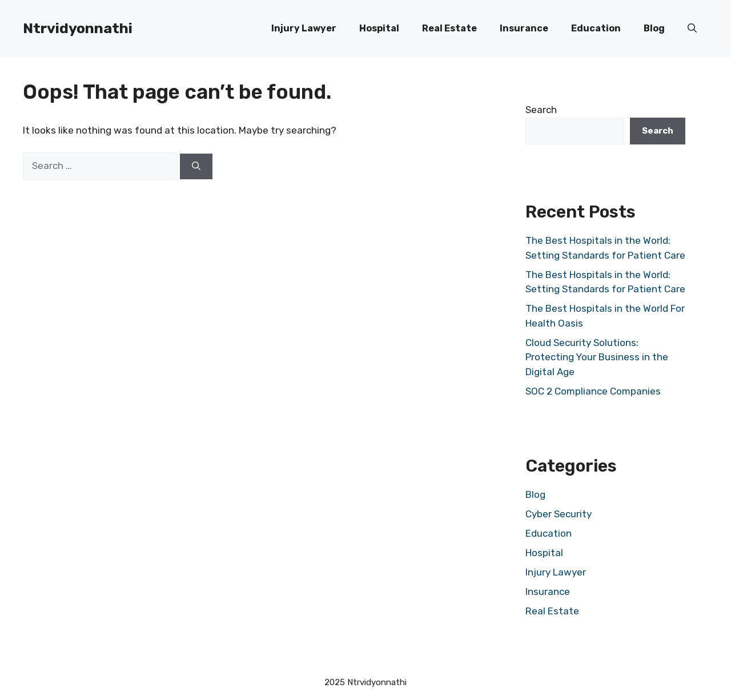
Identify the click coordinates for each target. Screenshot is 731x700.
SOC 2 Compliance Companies (593, 391)
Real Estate (449, 28)
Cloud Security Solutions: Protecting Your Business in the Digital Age (597, 357)
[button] (692, 29)
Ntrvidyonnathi (78, 28)
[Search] (196, 166)
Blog (654, 28)
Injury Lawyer (304, 28)
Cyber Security (559, 514)
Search (541, 110)
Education (596, 28)
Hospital (379, 28)
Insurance (524, 28)
